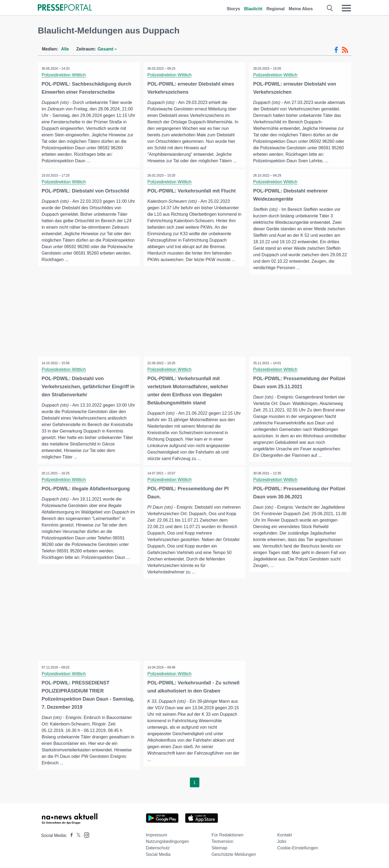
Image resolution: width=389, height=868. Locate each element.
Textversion (222, 842)
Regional (276, 9)
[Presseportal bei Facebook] (70, 836)
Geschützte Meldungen (234, 855)
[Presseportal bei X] (77, 836)
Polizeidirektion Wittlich (64, 75)
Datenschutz (158, 848)
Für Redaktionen (227, 835)
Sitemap (219, 848)
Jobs (282, 842)
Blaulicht (253, 9)
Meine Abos (301, 9)
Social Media (158, 855)
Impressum (157, 835)
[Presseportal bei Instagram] (85, 835)
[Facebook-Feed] (336, 50)
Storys (233, 9)
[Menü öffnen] (346, 8)
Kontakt (284, 835)
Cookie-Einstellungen (298, 848)
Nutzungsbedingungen (167, 842)
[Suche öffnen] (330, 8)
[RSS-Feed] (345, 50)
